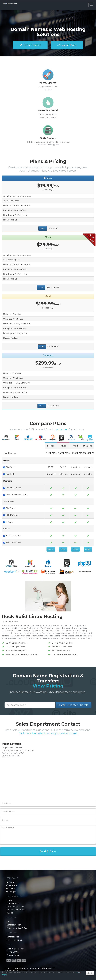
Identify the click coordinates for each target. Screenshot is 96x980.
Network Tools (13, 904)
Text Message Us (14, 940)
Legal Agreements (15, 949)
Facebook (13, 885)
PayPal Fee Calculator (16, 910)
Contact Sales (13, 937)
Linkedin (12, 889)
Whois (9, 900)
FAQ (8, 922)
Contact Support (14, 925)
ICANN (10, 913)
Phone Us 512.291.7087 (17, 928)
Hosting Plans (67, 45)
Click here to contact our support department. (48, 733)
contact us (61, 429)
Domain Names (30, 45)
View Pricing (48, 686)
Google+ (13, 892)
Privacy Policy (13, 955)
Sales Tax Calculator (15, 907)
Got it (90, 973)
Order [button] (43, 228)
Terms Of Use (13, 952)
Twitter (12, 882)
